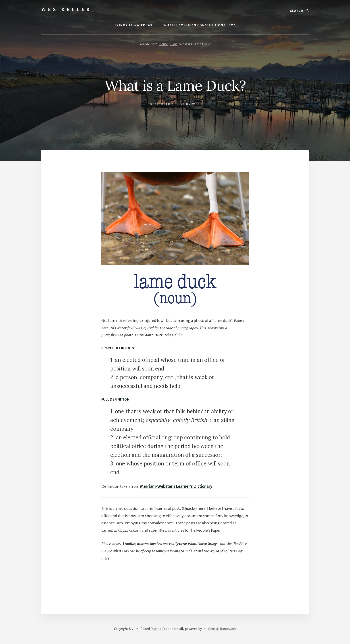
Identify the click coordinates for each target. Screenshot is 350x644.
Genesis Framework (222, 629)
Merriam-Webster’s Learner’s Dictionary (176, 486)
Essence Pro (159, 629)
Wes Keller (66, 9)
